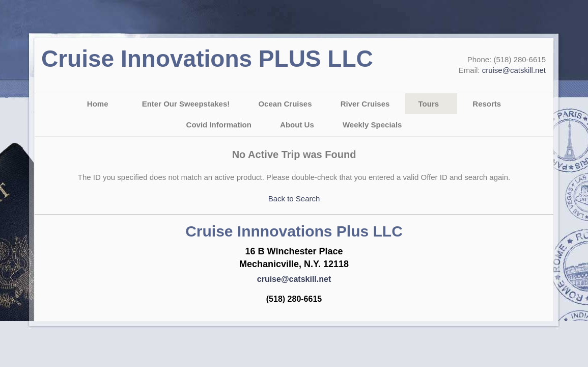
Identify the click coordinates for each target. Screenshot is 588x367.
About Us (297, 125)
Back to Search (294, 199)
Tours (429, 104)
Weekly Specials (372, 125)
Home (98, 104)
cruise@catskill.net (514, 70)
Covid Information (219, 125)
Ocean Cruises (285, 104)
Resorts (487, 104)
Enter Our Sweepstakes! (186, 104)
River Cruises (365, 104)
